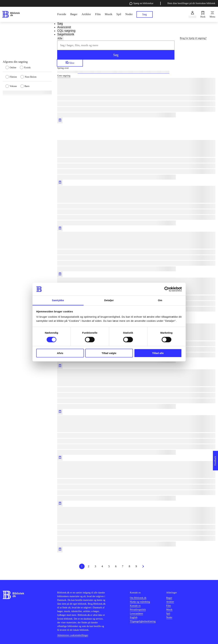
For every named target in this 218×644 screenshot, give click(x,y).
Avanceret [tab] (64, 27)
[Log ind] (192, 14)
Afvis (60, 353)
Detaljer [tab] (109, 300)
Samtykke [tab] (58, 300)
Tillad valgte (109, 353)
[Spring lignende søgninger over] (136, 68)
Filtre (70, 63)
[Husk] (203, 14)
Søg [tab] (60, 24)
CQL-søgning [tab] (66, 31)
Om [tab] (160, 300)
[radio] (13, 67)
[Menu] (212, 14)
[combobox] (116, 45)
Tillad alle (158, 353)
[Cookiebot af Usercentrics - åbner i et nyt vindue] (167, 289)
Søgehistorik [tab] (66, 34)
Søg (116, 55)
